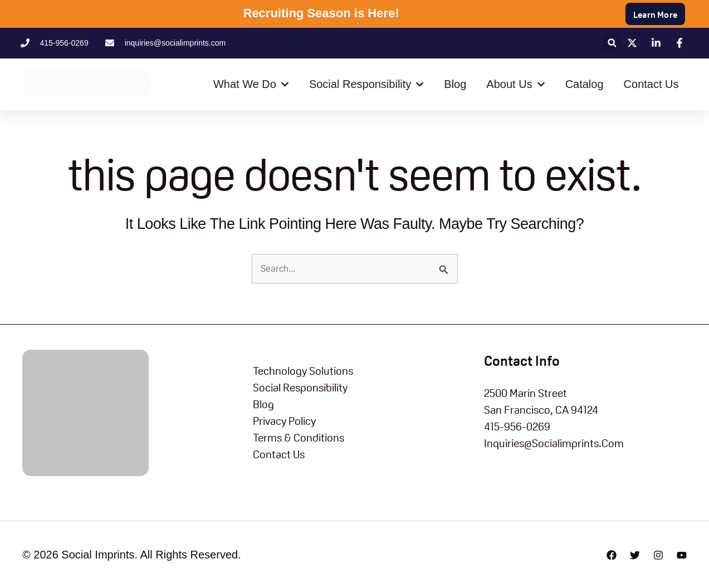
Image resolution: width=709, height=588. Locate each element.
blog (263, 404)
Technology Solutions (303, 371)
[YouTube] (682, 555)
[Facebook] (612, 555)
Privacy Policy (284, 421)
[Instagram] (658, 555)
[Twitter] (635, 555)
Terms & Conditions (299, 438)
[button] (612, 43)
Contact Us (279, 454)
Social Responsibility (300, 388)
